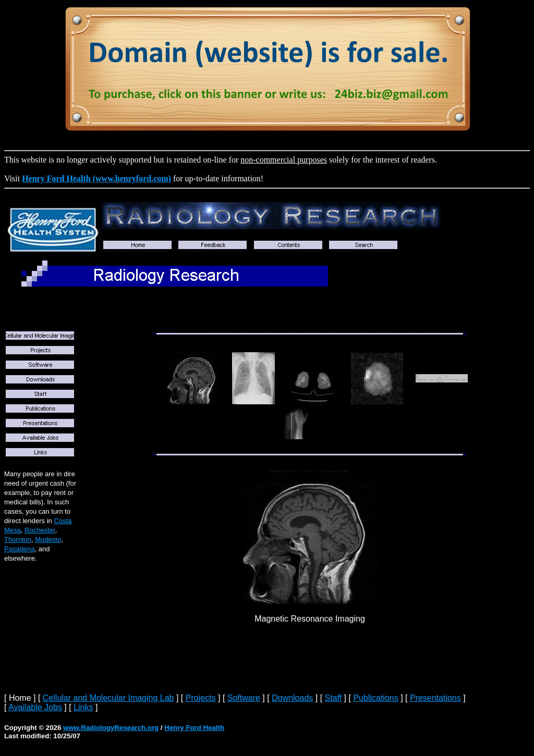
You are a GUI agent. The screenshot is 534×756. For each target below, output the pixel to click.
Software (244, 698)
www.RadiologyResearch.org (111, 728)
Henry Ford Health (194, 728)
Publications (375, 698)
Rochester (40, 530)
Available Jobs (35, 707)
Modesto (48, 540)
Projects (201, 698)
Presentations (435, 698)
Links (83, 707)
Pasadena (20, 549)
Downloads (292, 698)
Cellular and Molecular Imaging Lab (108, 698)
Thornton (18, 540)
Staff (333, 698)
